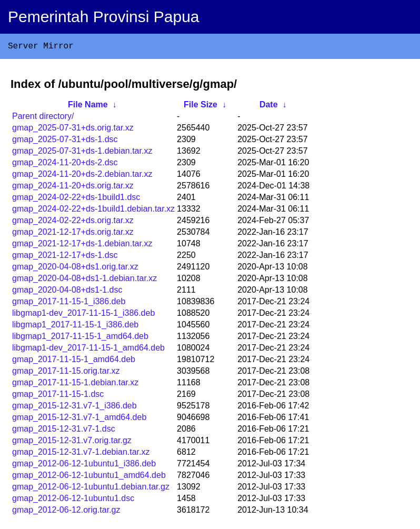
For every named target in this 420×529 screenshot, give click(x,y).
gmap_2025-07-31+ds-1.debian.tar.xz (82, 153)
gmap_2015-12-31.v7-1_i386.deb (74, 408)
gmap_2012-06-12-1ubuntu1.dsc (73, 500)
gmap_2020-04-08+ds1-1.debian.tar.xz (84, 280)
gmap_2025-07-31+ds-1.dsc (65, 141)
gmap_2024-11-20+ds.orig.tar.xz (73, 188)
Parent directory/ (43, 118)
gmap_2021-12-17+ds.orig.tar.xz (73, 234)
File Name (88, 107)
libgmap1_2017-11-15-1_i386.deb (75, 327)
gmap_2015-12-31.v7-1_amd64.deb (79, 419)
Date (269, 107)
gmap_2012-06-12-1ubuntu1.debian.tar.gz (91, 489)
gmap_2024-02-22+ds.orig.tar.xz (73, 222)
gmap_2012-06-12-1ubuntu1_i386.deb (84, 466)
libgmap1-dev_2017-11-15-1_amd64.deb (88, 350)
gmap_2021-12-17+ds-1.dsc (65, 257)
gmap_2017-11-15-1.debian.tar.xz (75, 385)
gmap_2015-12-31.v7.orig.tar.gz (72, 442)
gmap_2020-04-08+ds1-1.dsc (67, 292)
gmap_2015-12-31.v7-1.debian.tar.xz (81, 454)
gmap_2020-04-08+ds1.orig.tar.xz (75, 269)
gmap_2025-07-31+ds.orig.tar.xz (73, 130)
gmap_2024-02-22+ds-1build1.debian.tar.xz (93, 211)
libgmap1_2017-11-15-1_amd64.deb (80, 338)
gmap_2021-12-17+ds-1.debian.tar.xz (82, 246)
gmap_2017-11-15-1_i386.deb (69, 303)
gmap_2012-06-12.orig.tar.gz (66, 512)
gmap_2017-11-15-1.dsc (58, 396)
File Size (201, 107)
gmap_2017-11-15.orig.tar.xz (66, 373)
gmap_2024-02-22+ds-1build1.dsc (76, 199)
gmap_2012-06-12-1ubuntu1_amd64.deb (89, 477)
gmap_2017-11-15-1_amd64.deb (74, 361)
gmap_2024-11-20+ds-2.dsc (65, 164)
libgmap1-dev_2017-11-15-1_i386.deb (83, 315)
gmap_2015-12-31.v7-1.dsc (64, 431)
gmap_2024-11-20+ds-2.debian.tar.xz (82, 176)
